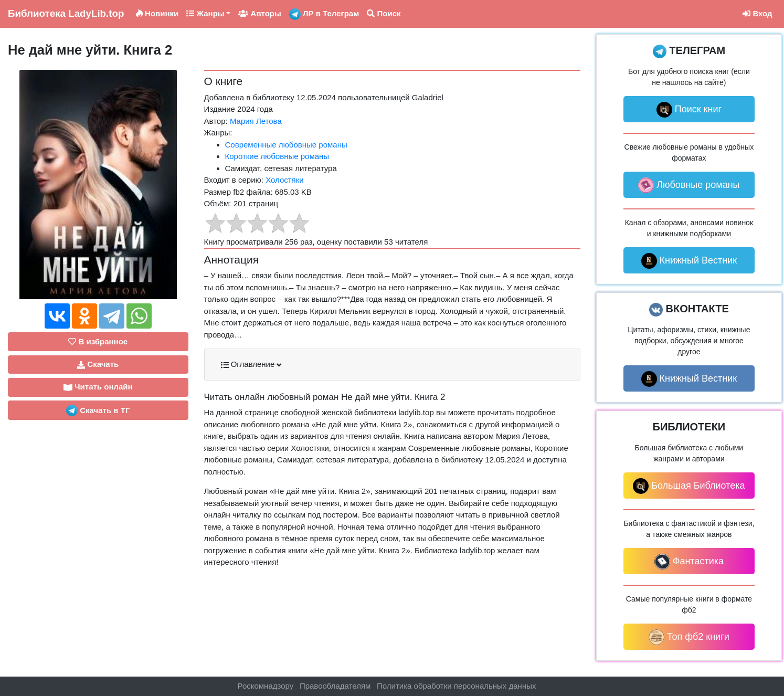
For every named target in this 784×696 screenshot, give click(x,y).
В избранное (98, 341)
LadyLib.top (66, 13)
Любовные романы (689, 185)
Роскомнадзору (266, 686)
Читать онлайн (98, 387)
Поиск (384, 13)
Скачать (98, 364)
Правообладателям (335, 686)
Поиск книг (689, 110)
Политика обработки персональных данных (456, 686)
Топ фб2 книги (689, 637)
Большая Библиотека (689, 486)
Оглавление (251, 364)
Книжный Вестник (689, 261)
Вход (757, 13)
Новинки (157, 13)
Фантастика (689, 562)
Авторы (259, 13)
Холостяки (285, 180)
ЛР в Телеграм (324, 14)
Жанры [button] (205, 13)
